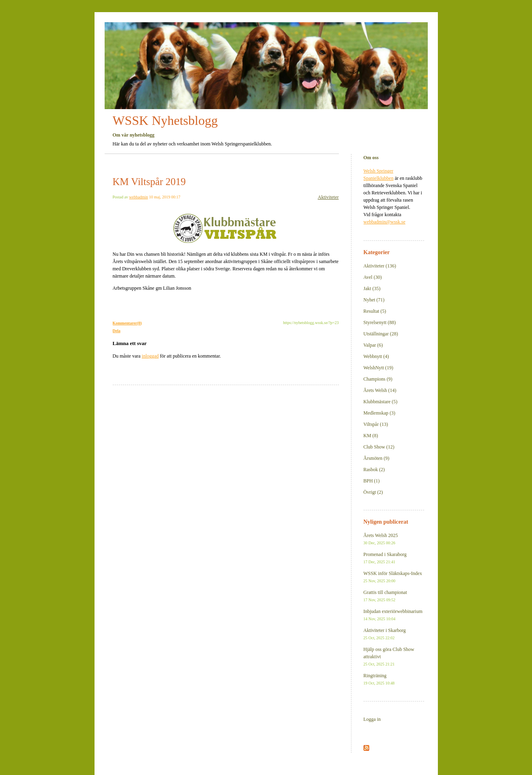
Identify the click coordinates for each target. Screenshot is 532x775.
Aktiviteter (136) (380, 266)
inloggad (150, 356)
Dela (117, 331)
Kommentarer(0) (127, 323)
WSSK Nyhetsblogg (165, 120)
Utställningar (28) (381, 334)
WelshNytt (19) (378, 368)
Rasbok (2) (374, 470)
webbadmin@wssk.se (385, 222)
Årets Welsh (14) (380, 390)
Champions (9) (378, 379)
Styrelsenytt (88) (380, 322)
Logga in (372, 719)
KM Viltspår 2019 (149, 182)
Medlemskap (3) (380, 413)
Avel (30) (373, 277)
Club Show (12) (379, 447)
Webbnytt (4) (376, 356)
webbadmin (139, 197)
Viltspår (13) (376, 424)
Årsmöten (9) (376, 458)
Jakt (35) (372, 289)
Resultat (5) (375, 311)
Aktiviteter (328, 197)
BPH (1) (372, 481)
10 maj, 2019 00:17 (165, 197)
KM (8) (371, 436)
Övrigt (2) (373, 492)
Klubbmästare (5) (381, 402)
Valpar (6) (373, 345)
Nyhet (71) (374, 300)
